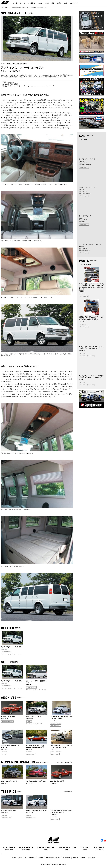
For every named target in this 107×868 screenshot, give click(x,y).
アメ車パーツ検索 (43, 3)
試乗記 (59, 3)
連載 (65, 3)
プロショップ (74, 3)
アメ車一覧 (83, 140)
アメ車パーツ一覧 (85, 264)
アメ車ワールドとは (19, 3)
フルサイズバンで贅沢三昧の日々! (18, 8)
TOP (2, 8)
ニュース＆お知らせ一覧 (63, 762)
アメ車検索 (32, 3)
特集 (53, 3)
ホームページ (50, 86)
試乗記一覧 (67, 791)
